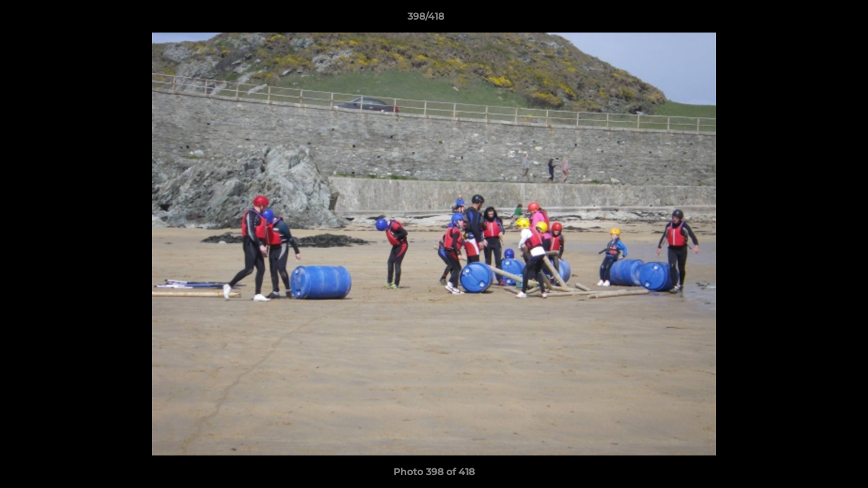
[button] (811, 20)
